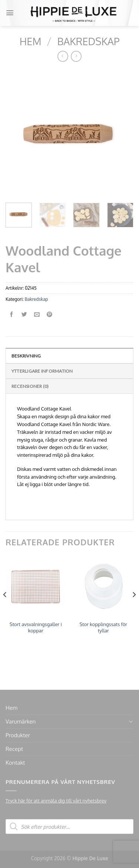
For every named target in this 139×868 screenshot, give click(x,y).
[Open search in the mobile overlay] (69, 827)
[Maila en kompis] (37, 315)
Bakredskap (88, 41)
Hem (31, 41)
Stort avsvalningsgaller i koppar (36, 627)
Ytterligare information (42, 371)
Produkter (18, 735)
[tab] (69, 355)
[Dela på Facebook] (12, 315)
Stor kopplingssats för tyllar (104, 627)
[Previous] (5, 609)
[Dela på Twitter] (24, 315)
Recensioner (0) (30, 386)
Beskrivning (26, 356)
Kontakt (15, 763)
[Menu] (10, 13)
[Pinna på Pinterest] (49, 315)
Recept (14, 749)
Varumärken (21, 721)
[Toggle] (131, 721)
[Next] (134, 609)
